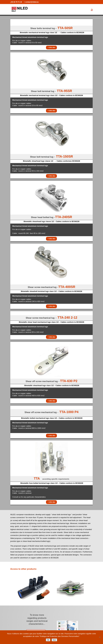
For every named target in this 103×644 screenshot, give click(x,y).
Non (54, 640)
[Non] (100, 637)
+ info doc (51, 47)
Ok (48, 640)
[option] (33, 587)
